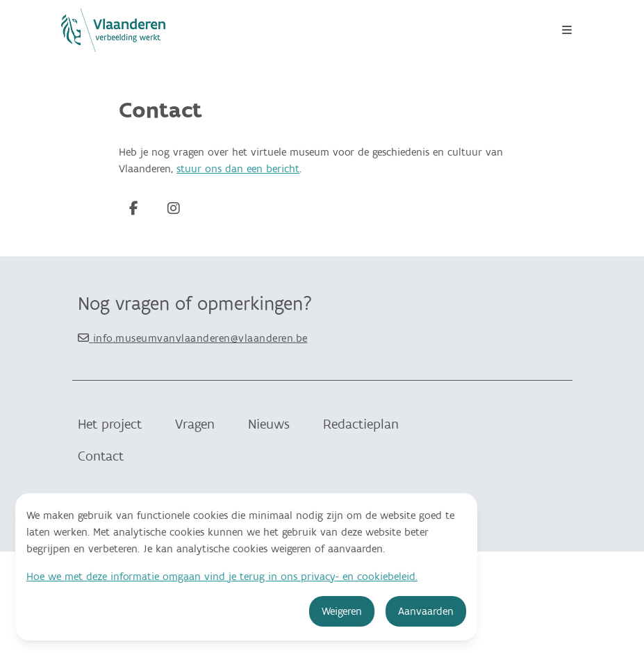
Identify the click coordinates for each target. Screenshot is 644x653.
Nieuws (269, 424)
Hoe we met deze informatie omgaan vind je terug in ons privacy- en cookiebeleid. (222, 577)
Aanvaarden (426, 611)
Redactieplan (361, 424)
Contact (101, 456)
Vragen (195, 424)
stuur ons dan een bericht (238, 169)
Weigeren (342, 611)
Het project (110, 424)
